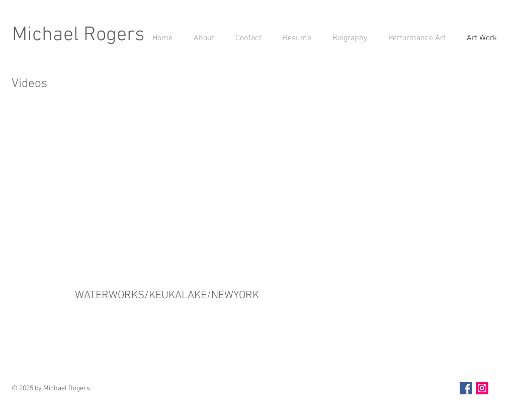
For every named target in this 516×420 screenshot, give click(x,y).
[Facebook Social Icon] (466, 388)
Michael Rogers (78, 35)
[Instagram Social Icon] (482, 388)
